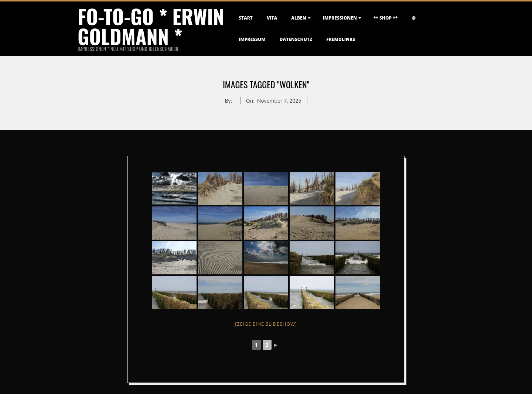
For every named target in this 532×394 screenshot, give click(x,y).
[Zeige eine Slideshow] (266, 324)
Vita (272, 18)
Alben (299, 18)
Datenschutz (296, 39)
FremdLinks (341, 39)
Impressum (252, 39)
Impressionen (340, 18)
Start (246, 18)
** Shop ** (386, 18)
